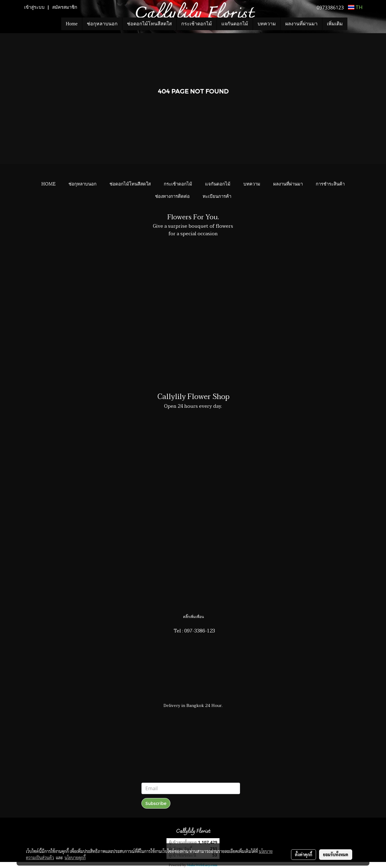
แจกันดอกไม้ (235, 24)
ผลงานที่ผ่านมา (301, 24)
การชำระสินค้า (330, 183)
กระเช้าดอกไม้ (197, 24)
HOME (48, 183)
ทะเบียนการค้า (217, 196)
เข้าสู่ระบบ (34, 7)
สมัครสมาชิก (65, 7)
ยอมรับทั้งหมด (336, 854)
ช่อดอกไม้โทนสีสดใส (149, 24)
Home (72, 24)
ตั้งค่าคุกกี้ (304, 854)
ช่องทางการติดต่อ (172, 196)
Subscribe (156, 803)
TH (355, 7)
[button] (356, 24)
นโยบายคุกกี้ (75, 857)
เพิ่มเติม (335, 24)
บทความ (267, 24)
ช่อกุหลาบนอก (102, 24)
